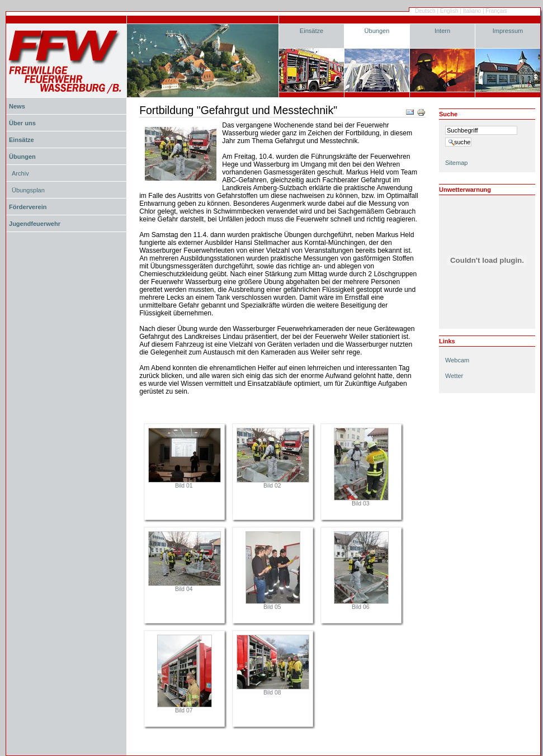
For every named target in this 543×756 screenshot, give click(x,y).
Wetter (454, 376)
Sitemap (456, 163)
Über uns (22, 123)
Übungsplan (28, 190)
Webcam (457, 360)
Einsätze (311, 31)
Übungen (377, 31)
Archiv (20, 173)
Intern (442, 31)
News (17, 106)
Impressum (508, 31)
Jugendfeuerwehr (35, 224)
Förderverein (28, 207)
